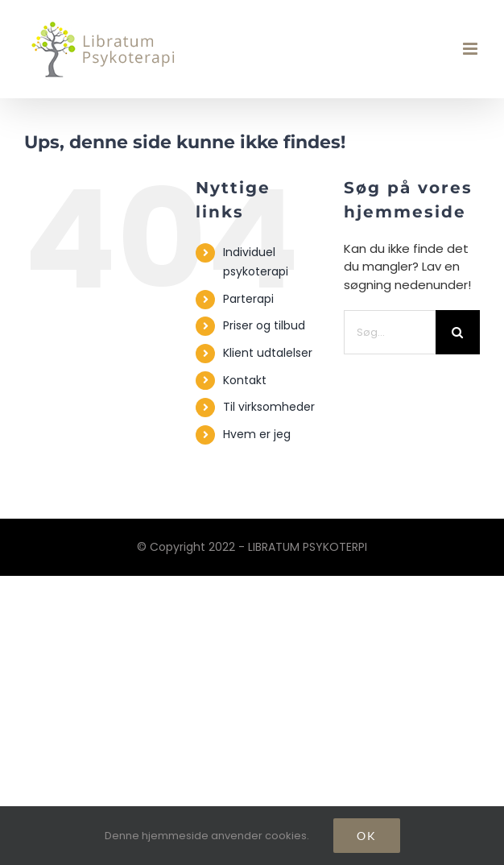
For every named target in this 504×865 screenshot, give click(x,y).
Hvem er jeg (257, 434)
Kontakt (245, 380)
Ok (367, 836)
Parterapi (248, 299)
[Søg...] (390, 332)
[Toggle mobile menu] (471, 49)
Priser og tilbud (264, 325)
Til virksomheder (269, 407)
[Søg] (458, 332)
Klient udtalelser (268, 353)
